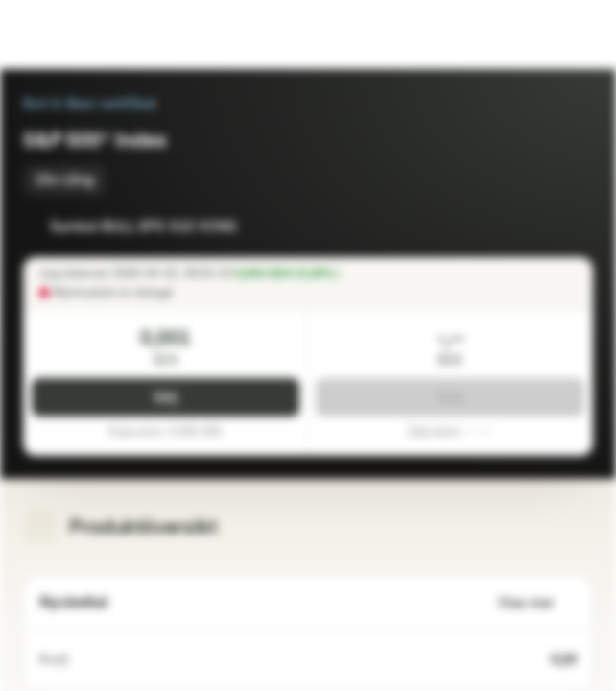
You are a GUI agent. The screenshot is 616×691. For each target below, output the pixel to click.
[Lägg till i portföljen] (574, 226)
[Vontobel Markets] (75, 35)
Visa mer (537, 603)
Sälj (166, 398)
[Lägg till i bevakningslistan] (535, 226)
